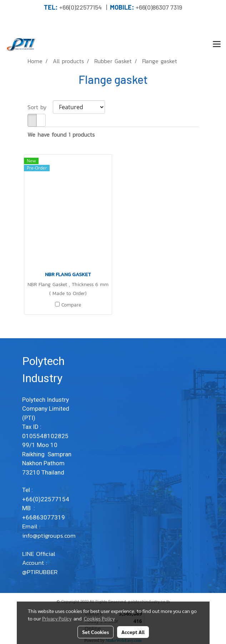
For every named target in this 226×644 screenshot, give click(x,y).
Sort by (40, 107)
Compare (71, 305)
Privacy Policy (57, 618)
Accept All (133, 632)
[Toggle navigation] (217, 45)
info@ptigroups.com (49, 540)
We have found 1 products (61, 135)
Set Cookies (96, 632)
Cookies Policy (99, 618)
